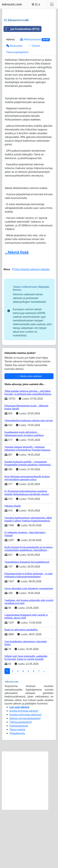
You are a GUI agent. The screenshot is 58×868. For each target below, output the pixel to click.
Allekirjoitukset (35, 98)
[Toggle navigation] (52, 4)
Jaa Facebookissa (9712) (22, 87)
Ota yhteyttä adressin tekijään (31, 328)
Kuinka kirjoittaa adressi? (24, 769)
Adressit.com (12, 4)
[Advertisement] (29, 43)
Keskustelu (14, 104)
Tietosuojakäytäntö (17, 111)
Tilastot (34, 104)
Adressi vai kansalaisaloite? (25, 777)
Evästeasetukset (19, 784)
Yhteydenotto (17, 792)
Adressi (10, 98)
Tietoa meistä (17, 788)
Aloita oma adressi (29, 435)
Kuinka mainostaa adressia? (26, 773)
